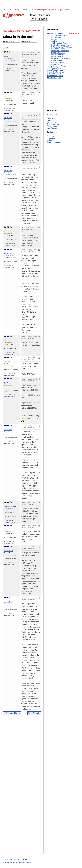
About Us (6, 863)
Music (58, 9)
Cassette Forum (57, 39)
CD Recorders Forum (59, 43)
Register (50, 118)
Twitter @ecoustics (54, 142)
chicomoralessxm (11, 506)
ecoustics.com (16, 859)
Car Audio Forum (54, 74)
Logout (50, 116)
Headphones (49, 9)
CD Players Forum (58, 41)
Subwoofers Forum (59, 66)
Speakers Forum (58, 64)
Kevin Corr (8, 56)
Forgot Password (54, 115)
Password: (29, 43)
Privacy (29, 863)
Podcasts (65, 9)
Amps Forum (56, 37)
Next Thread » (34, 713)
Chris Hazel (8, 551)
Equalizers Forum (58, 49)
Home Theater (37, 9)
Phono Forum (57, 60)
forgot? (29, 42)
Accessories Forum (55, 76)
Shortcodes (51, 122)
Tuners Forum (57, 68)
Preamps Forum (57, 62)
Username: (12, 43)
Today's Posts (74, 33)
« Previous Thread (12, 713)
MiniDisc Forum (57, 55)
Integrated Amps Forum (60, 51)
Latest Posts (8, 9)
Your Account (52, 128)
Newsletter (22, 863)
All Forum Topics (54, 78)
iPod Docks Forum (58, 53)
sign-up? (12, 42)
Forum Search (39, 19)
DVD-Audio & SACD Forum (62, 47)
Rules (49, 120)
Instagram (51, 138)
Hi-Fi (16, 9)
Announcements (53, 126)
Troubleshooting (53, 124)
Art (5, 96)
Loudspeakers (25, 9)
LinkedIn (50, 140)
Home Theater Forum (56, 72)
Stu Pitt (7, 362)
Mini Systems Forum (59, 57)
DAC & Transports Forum (61, 45)
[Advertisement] (22, 786)
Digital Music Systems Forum (62, 58)
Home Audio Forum (55, 33)
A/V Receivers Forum (59, 35)
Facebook (51, 136)
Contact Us (14, 863)
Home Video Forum (55, 70)
